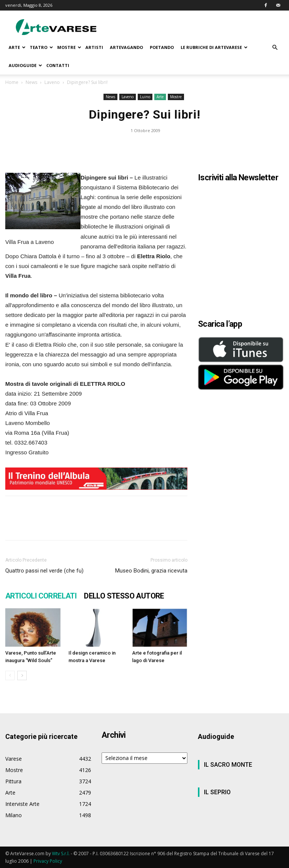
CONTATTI (58, 65)
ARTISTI (94, 47)
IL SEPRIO (217, 792)
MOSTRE (69, 47)
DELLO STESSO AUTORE (124, 596)
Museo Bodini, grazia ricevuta (151, 571)
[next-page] (22, 675)
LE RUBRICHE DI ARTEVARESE (214, 47)
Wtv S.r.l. (61, 854)
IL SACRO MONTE (228, 765)
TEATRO (41, 47)
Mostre (176, 97)
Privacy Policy (48, 861)
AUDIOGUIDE (25, 65)
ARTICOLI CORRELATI (41, 596)
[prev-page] (10, 675)
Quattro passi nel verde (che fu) (44, 571)
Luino (145, 97)
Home (12, 82)
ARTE (17, 47)
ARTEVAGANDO (126, 47)
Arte (160, 97)
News (31, 82)
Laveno (52, 82)
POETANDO (162, 47)
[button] (275, 48)
